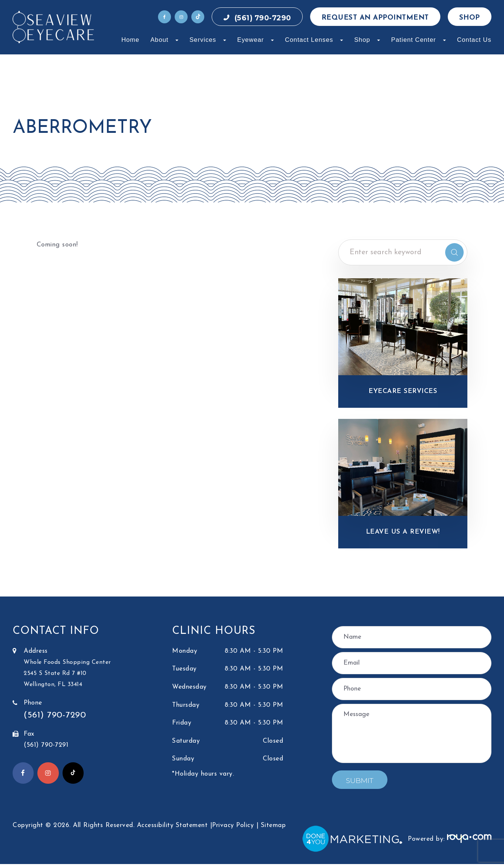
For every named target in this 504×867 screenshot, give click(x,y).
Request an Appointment (375, 18)
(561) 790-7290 (263, 18)
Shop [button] (367, 40)
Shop (470, 18)
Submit (360, 784)
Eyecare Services (403, 392)
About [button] (164, 40)
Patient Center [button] (419, 40)
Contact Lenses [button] (314, 40)
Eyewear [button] (256, 40)
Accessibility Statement (173, 828)
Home (130, 40)
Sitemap (274, 828)
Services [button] (208, 40)
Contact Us (474, 40)
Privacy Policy (233, 828)
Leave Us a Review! (403, 534)
